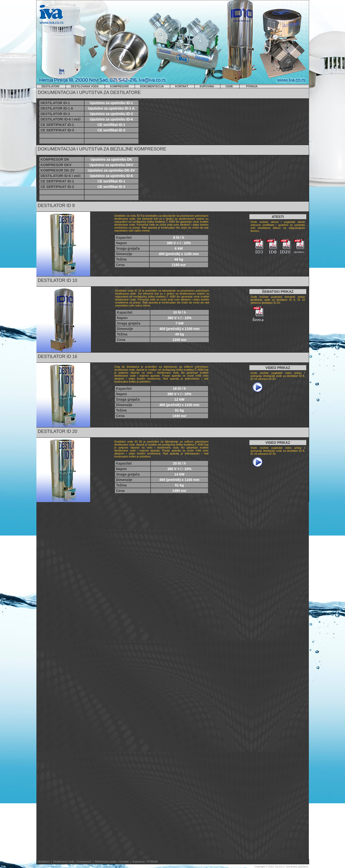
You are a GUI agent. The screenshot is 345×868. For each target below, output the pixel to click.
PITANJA (252, 86)
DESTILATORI (51, 86)
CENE (229, 86)
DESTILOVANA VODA (85, 86)
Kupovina (139, 862)
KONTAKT (182, 86)
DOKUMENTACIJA (152, 86)
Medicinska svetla (106, 862)
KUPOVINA (207, 86)
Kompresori (85, 862)
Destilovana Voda (64, 862)
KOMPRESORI (119, 86)
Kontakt (124, 862)
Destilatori (43, 862)
